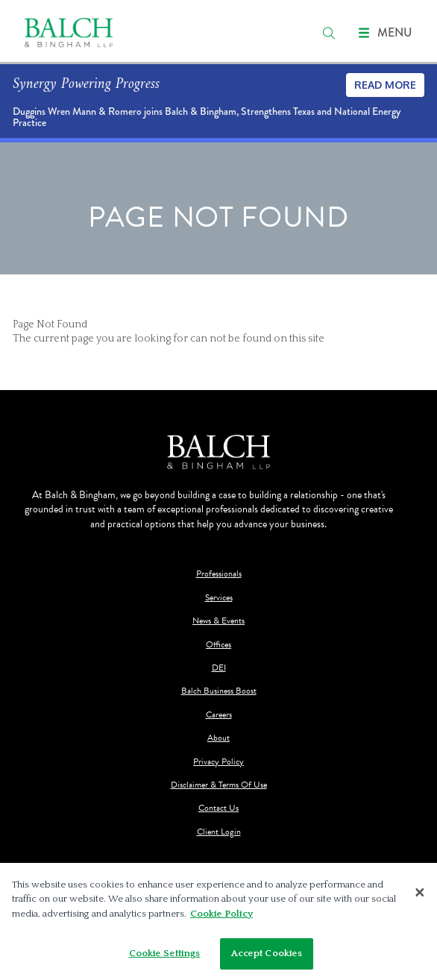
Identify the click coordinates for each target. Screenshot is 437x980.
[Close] (420, 892)
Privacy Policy (218, 762)
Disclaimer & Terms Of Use (219, 785)
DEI (219, 668)
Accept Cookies (267, 953)
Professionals (219, 574)
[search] (329, 33)
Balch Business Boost (219, 691)
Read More (385, 85)
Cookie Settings (165, 953)
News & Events (218, 621)
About (218, 738)
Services (219, 598)
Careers (219, 715)
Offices (218, 645)
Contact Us (218, 808)
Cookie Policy (221, 914)
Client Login (219, 832)
